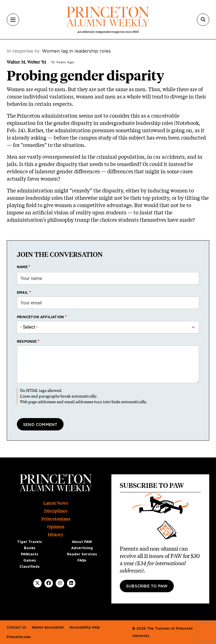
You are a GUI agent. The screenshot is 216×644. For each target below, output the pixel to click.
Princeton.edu (19, 637)
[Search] (203, 20)
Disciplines (56, 511)
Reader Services (82, 554)
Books (30, 548)
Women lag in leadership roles (76, 51)
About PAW (82, 542)
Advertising (82, 548)
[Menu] (13, 20)
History (56, 535)
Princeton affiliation (40, 317)
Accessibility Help (85, 627)
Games (30, 560)
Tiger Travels (30, 542)
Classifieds (30, 567)
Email (22, 293)
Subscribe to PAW (147, 586)
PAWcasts (30, 554)
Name (22, 267)
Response (27, 342)
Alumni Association (48, 627)
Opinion (56, 527)
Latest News (56, 503)
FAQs (82, 560)
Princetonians (56, 519)
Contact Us (16, 627)
